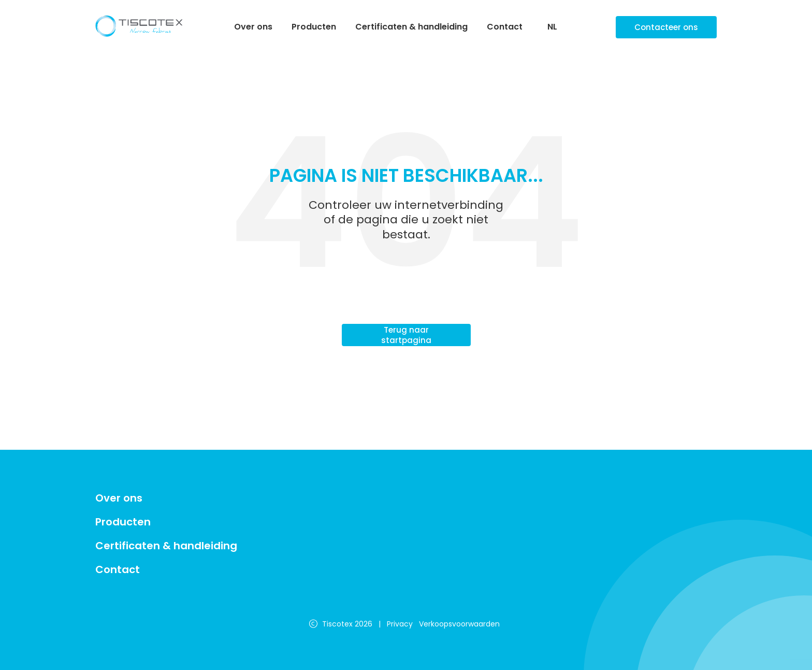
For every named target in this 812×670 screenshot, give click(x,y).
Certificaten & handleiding (411, 27)
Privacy (400, 624)
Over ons (253, 27)
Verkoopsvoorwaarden (459, 624)
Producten (314, 27)
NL (552, 27)
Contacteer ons (666, 27)
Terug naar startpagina (406, 335)
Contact (505, 27)
